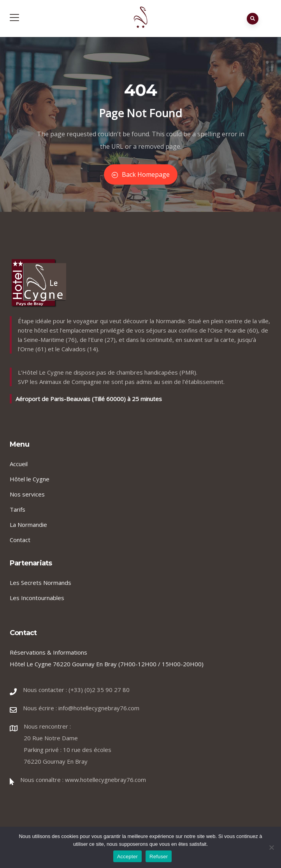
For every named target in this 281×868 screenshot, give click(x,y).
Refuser (159, 857)
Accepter (127, 857)
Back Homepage (141, 174)
